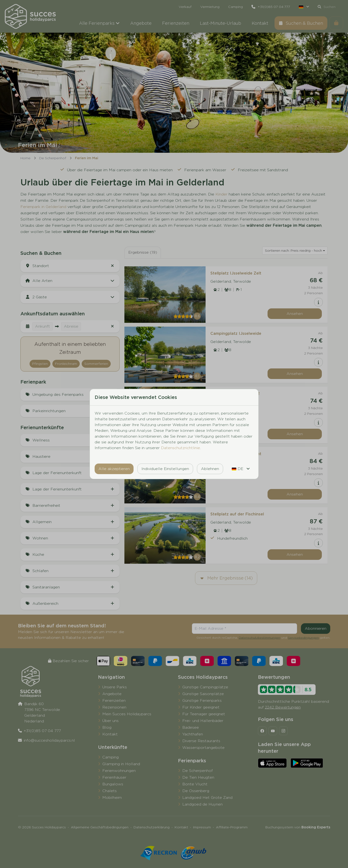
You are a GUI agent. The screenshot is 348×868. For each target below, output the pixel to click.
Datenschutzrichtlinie (180, 448)
